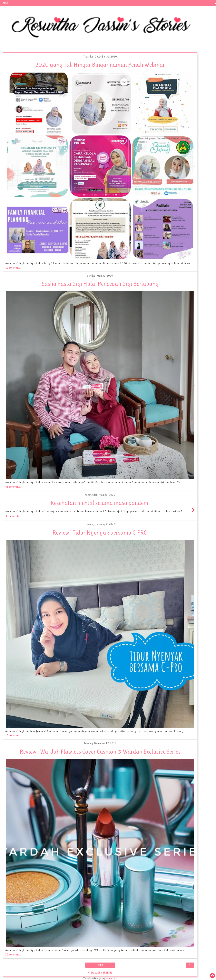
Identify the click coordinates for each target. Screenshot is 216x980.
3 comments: (12, 516)
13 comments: (13, 735)
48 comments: (13, 487)
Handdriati (111, 978)
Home (100, 965)
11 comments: (13, 268)
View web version (100, 973)
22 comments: (13, 954)
